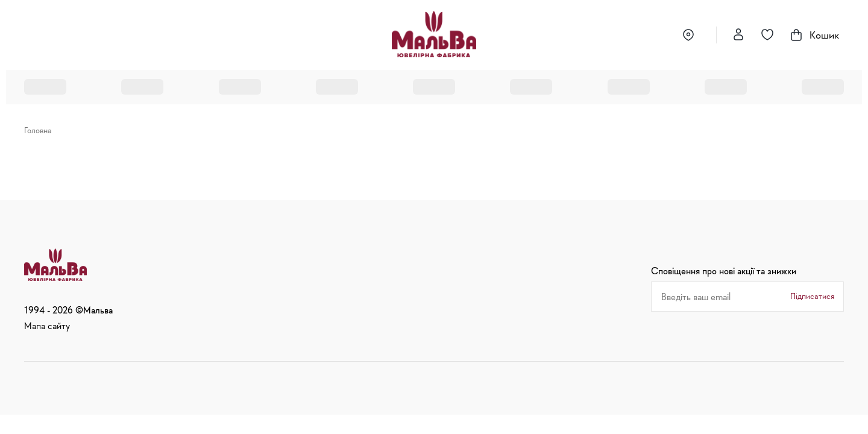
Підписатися (812, 296)
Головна (38, 130)
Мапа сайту (47, 325)
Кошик (814, 35)
